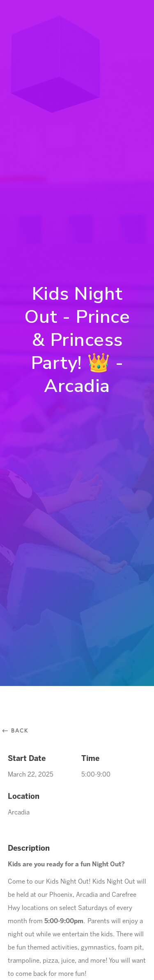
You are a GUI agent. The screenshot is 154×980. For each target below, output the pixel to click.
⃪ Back (18, 730)
